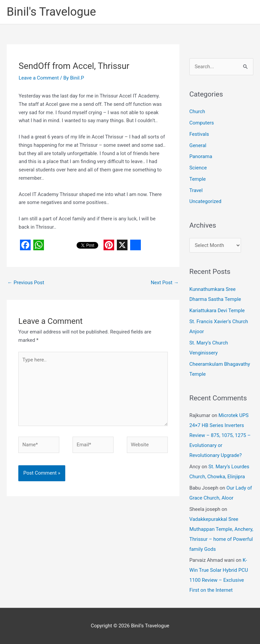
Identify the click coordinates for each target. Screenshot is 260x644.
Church (197, 111)
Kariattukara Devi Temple (217, 311)
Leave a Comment (39, 78)
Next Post (165, 283)
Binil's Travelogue (51, 12)
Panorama (201, 156)
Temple (198, 179)
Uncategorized (205, 201)
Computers (202, 123)
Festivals (199, 134)
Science (198, 168)
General (198, 145)
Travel (196, 190)
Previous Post (26, 283)
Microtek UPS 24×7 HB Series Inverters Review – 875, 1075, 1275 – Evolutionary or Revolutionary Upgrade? (220, 435)
